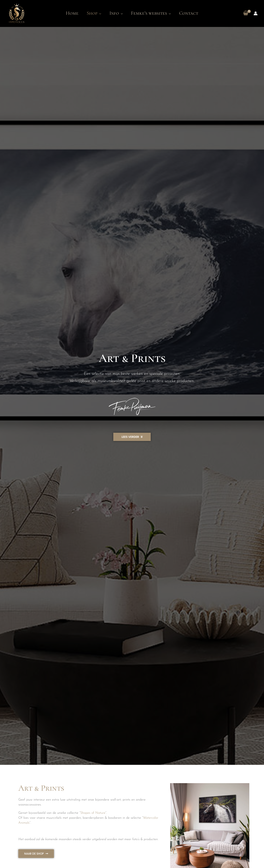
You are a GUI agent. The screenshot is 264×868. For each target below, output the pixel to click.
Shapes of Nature (93, 813)
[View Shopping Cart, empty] (246, 13)
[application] (98, 13)
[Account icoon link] (256, 13)
